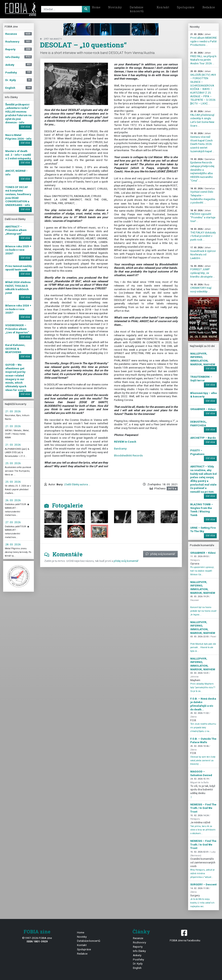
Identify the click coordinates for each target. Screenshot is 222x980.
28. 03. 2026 (13, 544)
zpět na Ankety (51, 39)
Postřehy (138, 959)
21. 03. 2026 (13, 411)
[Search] (62, 9)
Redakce (209, 7)
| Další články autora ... (77, 484)
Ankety (137, 955)
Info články (139, 951)
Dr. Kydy (138, 964)
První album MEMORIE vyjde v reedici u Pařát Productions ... (203, 40)
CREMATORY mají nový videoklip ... (201, 288)
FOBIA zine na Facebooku (185, 935)
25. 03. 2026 (13, 463)
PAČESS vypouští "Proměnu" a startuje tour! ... (203, 216)
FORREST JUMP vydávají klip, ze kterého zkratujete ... (203, 271)
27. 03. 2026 (13, 522)
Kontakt (163, 7)
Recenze (138, 938)
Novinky (115, 7)
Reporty (138, 947)
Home (96, 7)
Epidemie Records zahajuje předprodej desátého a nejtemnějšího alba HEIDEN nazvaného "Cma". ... (202, 170)
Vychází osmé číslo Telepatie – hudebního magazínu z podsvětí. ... (203, 196)
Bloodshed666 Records (128, 455)
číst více (25, 127)
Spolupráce (186, 7)
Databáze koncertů (137, 9)
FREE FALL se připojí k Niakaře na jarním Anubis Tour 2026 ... (203, 58)
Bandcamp (120, 448)
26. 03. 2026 (13, 500)
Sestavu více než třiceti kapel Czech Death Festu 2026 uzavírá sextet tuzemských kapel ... (202, 142)
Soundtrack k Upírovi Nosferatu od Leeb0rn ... (203, 253)
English (137, 968)
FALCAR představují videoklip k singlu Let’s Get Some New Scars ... (202, 119)
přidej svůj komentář (160, 554)
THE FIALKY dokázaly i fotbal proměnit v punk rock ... (203, 234)
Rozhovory (139, 942)
